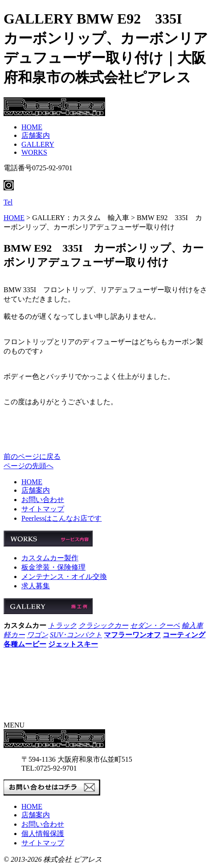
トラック (62, 625)
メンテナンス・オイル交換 (64, 577)
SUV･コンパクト (76, 635)
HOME (32, 127)
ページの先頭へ (29, 466)
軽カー (14, 635)
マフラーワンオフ (132, 635)
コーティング (184, 635)
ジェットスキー (73, 644)
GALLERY (38, 144)
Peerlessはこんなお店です (61, 518)
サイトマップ (43, 509)
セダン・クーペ (155, 625)
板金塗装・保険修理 (53, 567)
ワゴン (37, 635)
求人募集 (36, 586)
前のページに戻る (32, 456)
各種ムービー (25, 644)
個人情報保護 (43, 834)
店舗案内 (36, 135)
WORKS (34, 152)
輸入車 (192, 625)
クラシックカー (103, 625)
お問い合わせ (43, 500)
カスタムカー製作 (50, 558)
